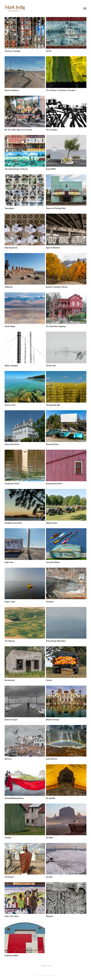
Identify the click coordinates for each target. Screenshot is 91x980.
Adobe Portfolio (50, 975)
